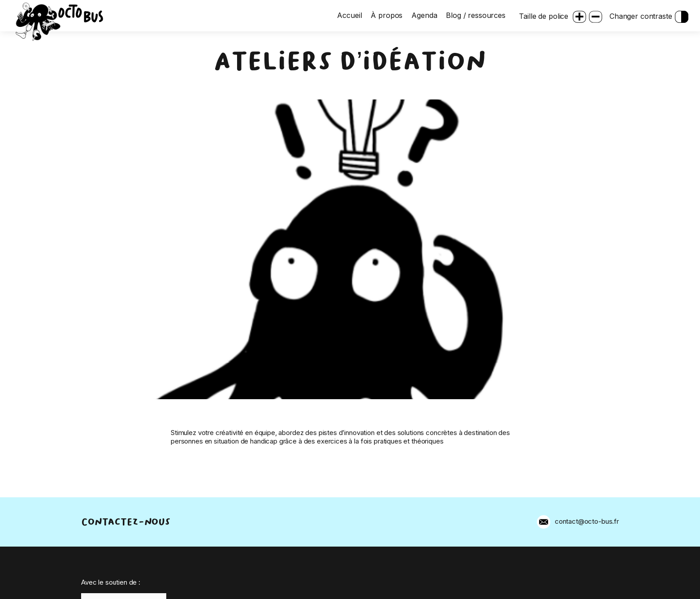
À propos (387, 16)
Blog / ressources (476, 16)
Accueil (350, 16)
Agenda (425, 16)
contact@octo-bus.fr (587, 521)
